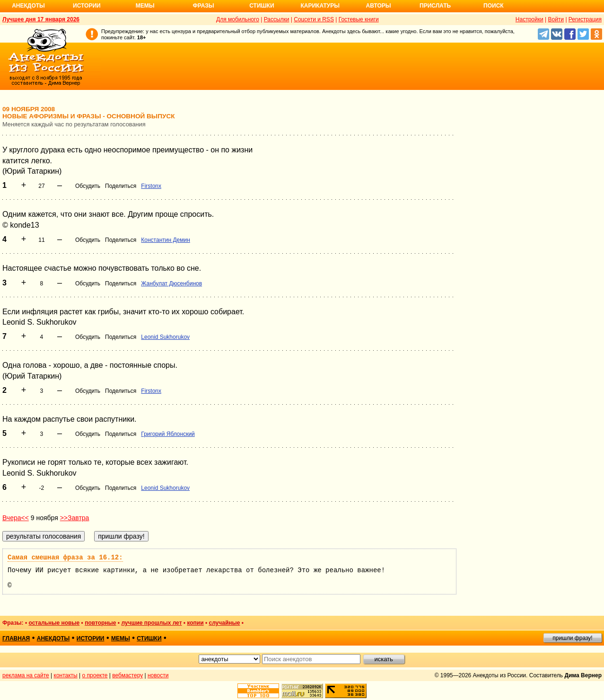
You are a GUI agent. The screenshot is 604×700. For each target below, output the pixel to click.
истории (91, 638)
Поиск (494, 6)
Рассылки (277, 19)
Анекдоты (28, 6)
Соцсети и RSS (314, 19)
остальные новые (54, 623)
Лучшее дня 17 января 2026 (41, 19)
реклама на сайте (26, 675)
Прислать (435, 6)
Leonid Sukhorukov (165, 337)
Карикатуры (320, 6)
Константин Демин (166, 240)
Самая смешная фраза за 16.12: (65, 558)
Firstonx (151, 186)
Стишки (262, 6)
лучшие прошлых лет (151, 623)
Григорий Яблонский (168, 434)
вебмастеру (127, 675)
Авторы (379, 6)
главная (16, 638)
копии (195, 623)
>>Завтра (75, 518)
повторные (100, 623)
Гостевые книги (359, 19)
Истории (87, 6)
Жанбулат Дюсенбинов (171, 284)
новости (158, 675)
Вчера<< (16, 518)
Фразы (203, 6)
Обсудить (88, 186)
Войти (556, 19)
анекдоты (53, 638)
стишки (149, 638)
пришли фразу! (572, 638)
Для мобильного (238, 19)
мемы (121, 638)
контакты (66, 675)
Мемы (145, 6)
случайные (224, 623)
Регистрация (585, 19)
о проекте (95, 675)
